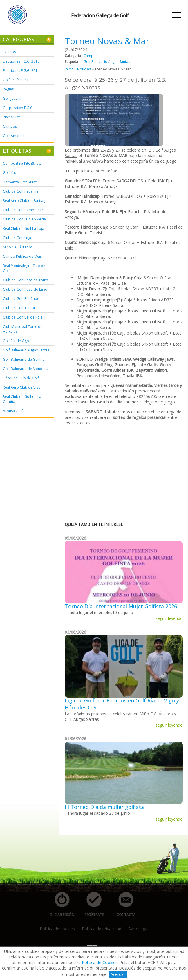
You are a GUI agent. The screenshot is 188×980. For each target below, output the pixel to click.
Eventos (9, 52)
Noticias (84, 69)
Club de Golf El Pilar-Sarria (24, 219)
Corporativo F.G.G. (18, 108)
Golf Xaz (10, 173)
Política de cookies (57, 929)
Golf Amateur (14, 136)
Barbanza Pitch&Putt (20, 182)
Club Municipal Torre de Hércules (23, 329)
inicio (69, 69)
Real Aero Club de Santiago (25, 201)
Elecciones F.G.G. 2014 (21, 71)
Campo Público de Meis (22, 256)
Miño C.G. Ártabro (18, 247)
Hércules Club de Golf (21, 378)
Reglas (8, 89)
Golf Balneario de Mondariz (26, 369)
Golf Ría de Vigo (16, 341)
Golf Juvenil (12, 98)
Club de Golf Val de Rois (23, 317)
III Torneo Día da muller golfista (104, 807)
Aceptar (118, 974)
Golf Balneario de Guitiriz (24, 359)
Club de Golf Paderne (21, 191)
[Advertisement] (126, 471)
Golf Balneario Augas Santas (26, 350)
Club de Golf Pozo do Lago (25, 289)
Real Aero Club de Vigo (22, 387)
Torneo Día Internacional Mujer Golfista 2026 (121, 606)
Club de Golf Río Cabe (21, 299)
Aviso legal (138, 929)
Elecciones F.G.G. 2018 (21, 61)
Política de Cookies (100, 962)
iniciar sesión (60, 905)
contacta (123, 905)
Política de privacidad (102, 929)
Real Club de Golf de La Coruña (22, 399)
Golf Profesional (16, 80)
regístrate (91, 905)
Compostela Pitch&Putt (22, 163)
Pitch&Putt (11, 117)
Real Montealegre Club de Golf (24, 268)
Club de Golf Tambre (20, 308)
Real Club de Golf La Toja (23, 228)
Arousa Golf (13, 411)
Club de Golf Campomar (23, 210)
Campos (10, 126)
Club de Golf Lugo (18, 238)
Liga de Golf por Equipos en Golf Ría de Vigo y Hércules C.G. (122, 704)
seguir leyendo (169, 618)
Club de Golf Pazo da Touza (26, 280)
